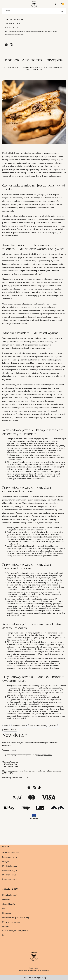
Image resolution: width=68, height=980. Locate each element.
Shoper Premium (34, 968)
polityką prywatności (44, 755)
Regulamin (7, 913)
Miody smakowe (9, 875)
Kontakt (5, 926)
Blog (4, 935)
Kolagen (6, 862)
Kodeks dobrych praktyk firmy (15, 931)
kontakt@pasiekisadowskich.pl (14, 35)
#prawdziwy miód (19, 725)
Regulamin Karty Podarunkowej (16, 917)
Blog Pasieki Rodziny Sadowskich (49, 68)
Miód (28, 70)
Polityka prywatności (11, 922)
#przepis (53, 725)
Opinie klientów (9, 904)
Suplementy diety (10, 857)
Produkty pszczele (10, 879)
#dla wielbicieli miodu (38, 725)
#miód (6, 725)
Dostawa (6, 900)
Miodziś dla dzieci (10, 866)
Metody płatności (10, 895)
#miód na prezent (10, 730)
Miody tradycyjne (10, 870)
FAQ (4, 909)
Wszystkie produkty (10, 853)
